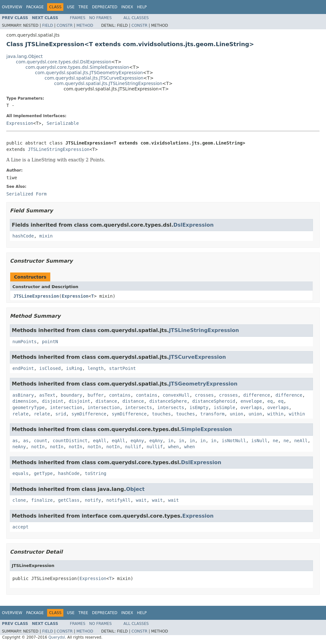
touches (161, 414)
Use (71, 7)
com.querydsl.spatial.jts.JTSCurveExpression (94, 78)
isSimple (224, 407)
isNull (259, 441)
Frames (78, 18)
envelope (251, 401)
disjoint (53, 401)
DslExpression (193, 225)
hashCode (23, 236)
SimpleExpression (206, 429)
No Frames (100, 18)
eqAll (100, 441)
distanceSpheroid (214, 401)
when (174, 447)
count (40, 441)
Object (135, 489)
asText (47, 395)
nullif (133, 447)
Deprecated (105, 7)
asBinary (23, 395)
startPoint (122, 368)
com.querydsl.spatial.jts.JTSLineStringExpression (108, 83)
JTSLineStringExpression (59, 149)
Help (142, 7)
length (96, 368)
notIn (38, 447)
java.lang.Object (25, 56)
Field (47, 25)
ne (276, 441)
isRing (74, 368)
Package (35, 7)
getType (43, 473)
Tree (83, 7)
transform (212, 414)
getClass (69, 500)
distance (106, 401)
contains (120, 395)
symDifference (89, 414)
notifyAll (118, 500)
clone (19, 500)
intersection (66, 407)
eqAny (137, 441)
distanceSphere (168, 401)
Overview (12, 7)
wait (141, 500)
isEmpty (199, 407)
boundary (71, 395)
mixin (46, 236)
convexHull (176, 395)
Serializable (63, 123)
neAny (19, 447)
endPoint (23, 368)
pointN (50, 342)
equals (21, 473)
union (237, 414)
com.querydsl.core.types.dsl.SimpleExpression (77, 67)
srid (61, 414)
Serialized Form (26, 194)
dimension (25, 401)
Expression (20, 123)
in (171, 441)
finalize (42, 500)
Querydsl (57, 637)
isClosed (50, 368)
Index (127, 7)
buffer (96, 395)
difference (257, 395)
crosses (204, 395)
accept (21, 527)
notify (93, 500)
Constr (65, 25)
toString (96, 473)
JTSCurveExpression (198, 357)
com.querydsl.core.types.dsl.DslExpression (64, 62)
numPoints (25, 342)
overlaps (251, 407)
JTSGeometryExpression (203, 384)
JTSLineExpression (36, 296)
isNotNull (234, 441)
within (276, 414)
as (15, 441)
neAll (301, 441)
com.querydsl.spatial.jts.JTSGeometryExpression (89, 73)
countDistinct (70, 441)
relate (21, 414)
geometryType (28, 407)
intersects (138, 407)
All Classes (136, 18)
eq (270, 401)
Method (85, 25)
